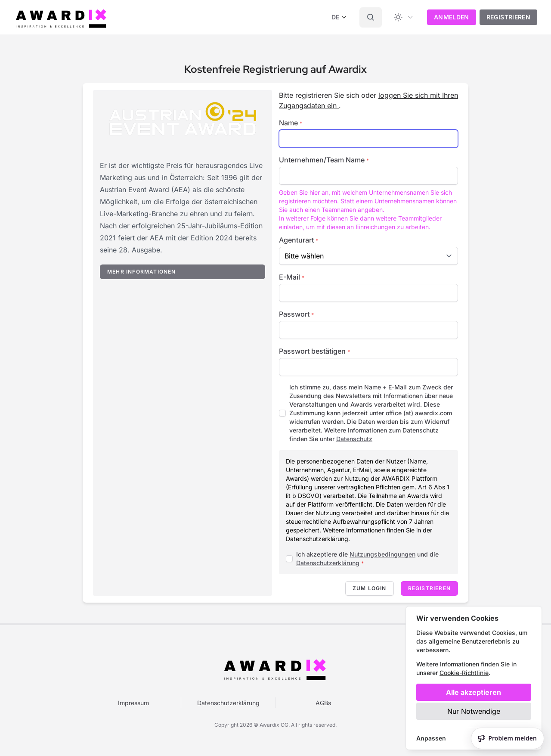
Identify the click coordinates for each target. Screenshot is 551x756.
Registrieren (508, 17)
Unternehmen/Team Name (324, 160)
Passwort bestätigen (314, 351)
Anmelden (452, 17)
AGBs (323, 703)
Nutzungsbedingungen (382, 554)
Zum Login (370, 588)
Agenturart (299, 240)
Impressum (133, 703)
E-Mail (292, 277)
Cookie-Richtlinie (464, 673)
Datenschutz (354, 439)
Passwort (296, 314)
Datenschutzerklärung (328, 563)
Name (291, 123)
